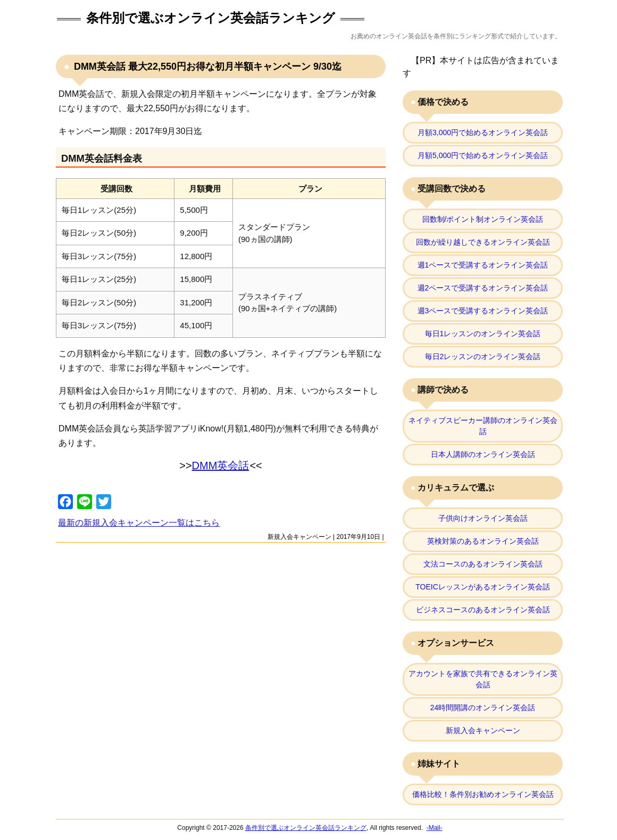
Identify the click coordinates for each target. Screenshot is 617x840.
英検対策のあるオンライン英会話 (483, 541)
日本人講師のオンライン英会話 (483, 454)
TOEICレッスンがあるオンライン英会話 (483, 587)
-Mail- (435, 828)
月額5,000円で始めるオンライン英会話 (483, 155)
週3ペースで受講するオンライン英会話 (483, 311)
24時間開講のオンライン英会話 (483, 708)
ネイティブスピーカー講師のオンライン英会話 (483, 426)
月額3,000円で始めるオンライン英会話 (483, 132)
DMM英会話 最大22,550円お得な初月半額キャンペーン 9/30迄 (206, 66)
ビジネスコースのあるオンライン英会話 (483, 610)
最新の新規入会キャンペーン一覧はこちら (139, 523)
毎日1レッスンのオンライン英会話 (483, 334)
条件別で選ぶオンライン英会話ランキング (211, 18)
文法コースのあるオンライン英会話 (483, 564)
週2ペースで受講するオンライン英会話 (483, 288)
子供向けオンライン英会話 (483, 518)
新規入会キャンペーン (299, 537)
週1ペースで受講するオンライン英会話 (483, 265)
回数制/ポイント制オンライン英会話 (483, 219)
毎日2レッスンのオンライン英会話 (483, 356)
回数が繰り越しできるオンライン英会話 (483, 242)
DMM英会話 (221, 465)
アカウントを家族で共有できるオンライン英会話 (483, 679)
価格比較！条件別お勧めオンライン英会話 (483, 794)
